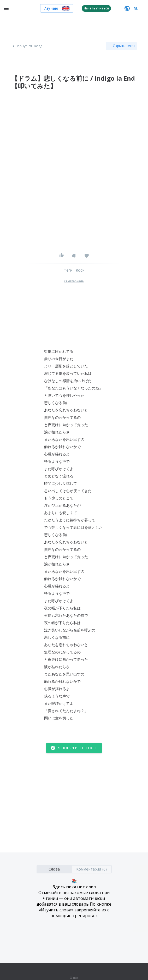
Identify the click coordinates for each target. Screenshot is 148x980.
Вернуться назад (27, 46)
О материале (74, 281)
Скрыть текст (121, 46)
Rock (80, 270)
